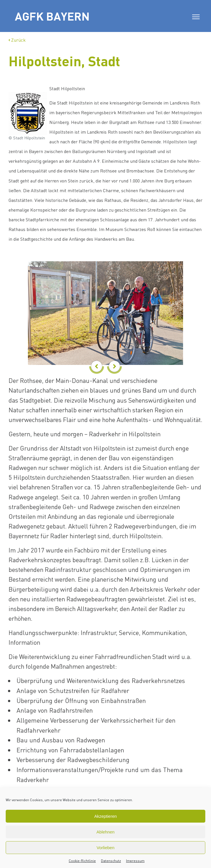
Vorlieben (106, 848)
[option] (105, 309)
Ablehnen (105, 832)
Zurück (17, 40)
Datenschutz (111, 861)
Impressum (135, 861)
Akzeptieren (105, 816)
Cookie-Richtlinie (82, 861)
